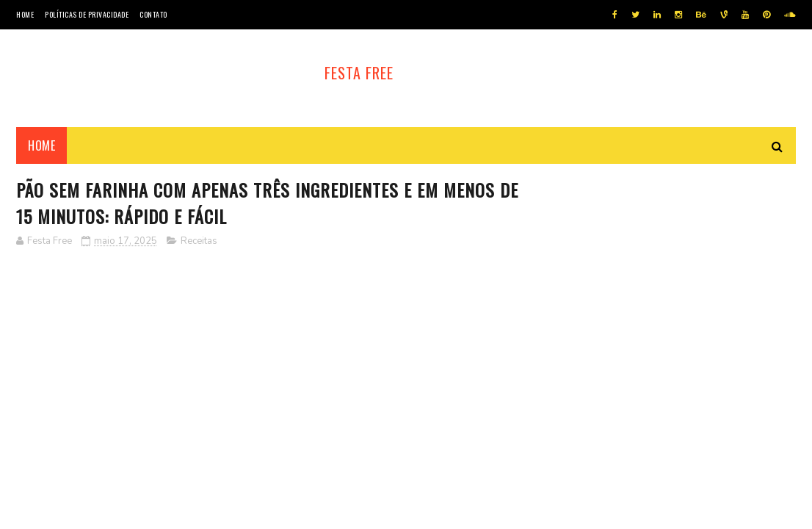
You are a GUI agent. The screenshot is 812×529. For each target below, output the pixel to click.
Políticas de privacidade (87, 14)
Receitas (199, 241)
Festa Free (359, 73)
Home (25, 14)
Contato (153, 14)
